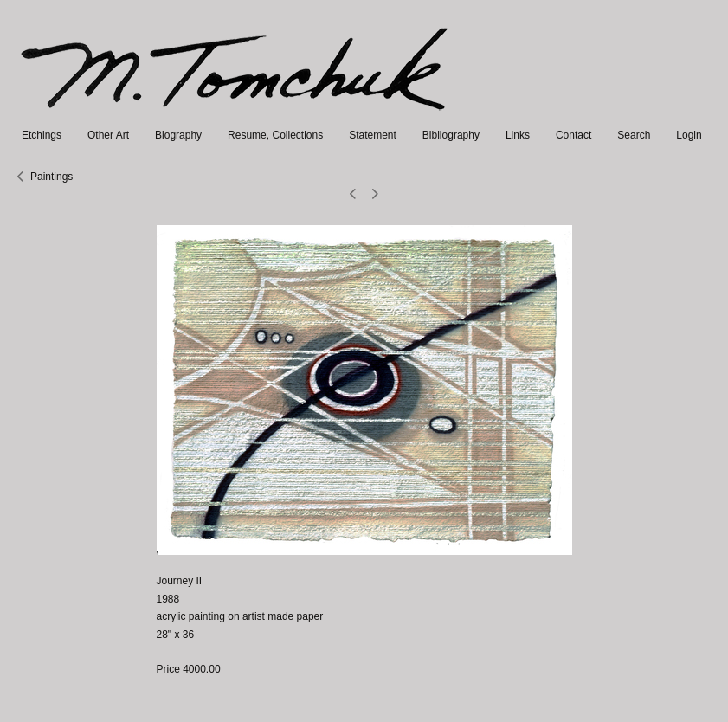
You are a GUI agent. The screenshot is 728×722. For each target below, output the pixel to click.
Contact (573, 135)
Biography (178, 135)
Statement (373, 135)
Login (689, 135)
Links (518, 135)
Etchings (42, 135)
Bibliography (451, 135)
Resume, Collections (275, 135)
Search (634, 135)
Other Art (108, 135)
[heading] (236, 118)
